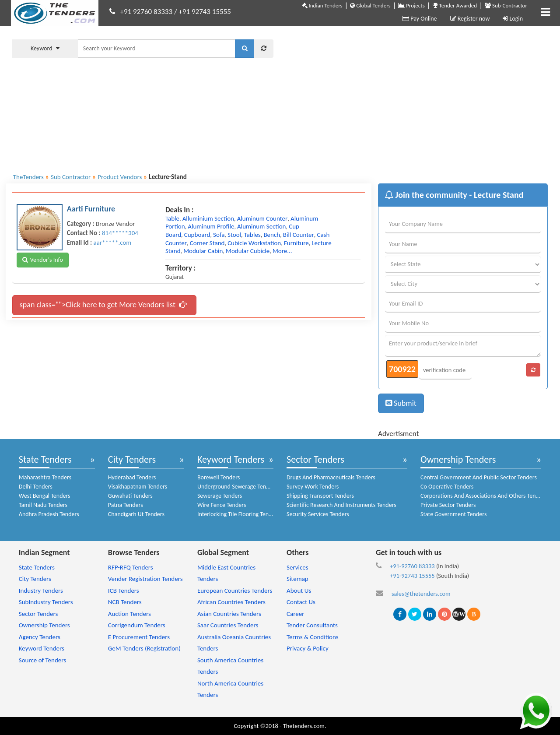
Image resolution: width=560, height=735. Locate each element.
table (172, 218)
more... (282, 251)
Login (513, 19)
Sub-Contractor (506, 5)
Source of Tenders (42, 660)
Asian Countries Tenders (229, 614)
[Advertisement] (417, 98)
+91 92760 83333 (147, 12)
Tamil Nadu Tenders (43, 505)
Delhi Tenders (36, 487)
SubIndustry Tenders (46, 602)
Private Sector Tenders (448, 505)
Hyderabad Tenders (132, 477)
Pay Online (420, 19)
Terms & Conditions (313, 637)
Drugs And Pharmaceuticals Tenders (331, 477)
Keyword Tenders (231, 459)
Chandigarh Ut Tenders (136, 514)
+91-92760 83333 (412, 566)
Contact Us (301, 602)
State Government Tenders (453, 514)
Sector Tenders (315, 459)
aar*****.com (112, 243)
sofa (219, 235)
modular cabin (203, 251)
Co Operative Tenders (447, 487)
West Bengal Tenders (45, 496)
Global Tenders (370, 5)
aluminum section (261, 226)
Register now (470, 19)
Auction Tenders (129, 614)
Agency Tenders (40, 637)
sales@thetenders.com (421, 594)
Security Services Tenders (318, 514)
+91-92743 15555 (412, 576)
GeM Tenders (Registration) (144, 648)
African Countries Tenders (231, 602)
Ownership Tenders (458, 459)
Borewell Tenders (219, 477)
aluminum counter (262, 218)
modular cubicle (248, 251)
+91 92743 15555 (205, 12)
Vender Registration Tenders (145, 579)
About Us (299, 591)
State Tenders (45, 459)
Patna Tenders (126, 505)
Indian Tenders (322, 5)
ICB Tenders (124, 591)
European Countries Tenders (235, 591)
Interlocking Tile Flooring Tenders (238, 514)
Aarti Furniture (91, 209)
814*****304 (120, 233)
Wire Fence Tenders (222, 505)
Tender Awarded (455, 5)
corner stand (207, 243)
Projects (411, 5)
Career (295, 614)
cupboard (197, 235)
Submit (401, 403)
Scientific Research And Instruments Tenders (341, 505)
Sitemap (297, 579)
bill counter (299, 235)
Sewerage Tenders (220, 496)
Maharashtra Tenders (45, 477)
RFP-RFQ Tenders (131, 567)
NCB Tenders (125, 602)
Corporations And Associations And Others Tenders (483, 496)
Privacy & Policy (308, 648)
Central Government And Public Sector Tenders (479, 477)
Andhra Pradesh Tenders (49, 514)
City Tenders (132, 459)
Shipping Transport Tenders (320, 496)
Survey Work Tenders (313, 487)
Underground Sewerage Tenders (237, 487)
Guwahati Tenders (130, 496)
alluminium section (208, 218)
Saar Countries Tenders (228, 625)
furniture (296, 243)
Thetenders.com (304, 726)
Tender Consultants (312, 625)
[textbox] (156, 49)
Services (297, 567)
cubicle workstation (254, 243)
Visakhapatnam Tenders (138, 487)
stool (234, 235)
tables (252, 235)
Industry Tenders (41, 591)
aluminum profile (211, 226)
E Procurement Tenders (139, 637)
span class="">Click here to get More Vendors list (103, 305)
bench (272, 235)
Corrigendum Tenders (137, 625)
